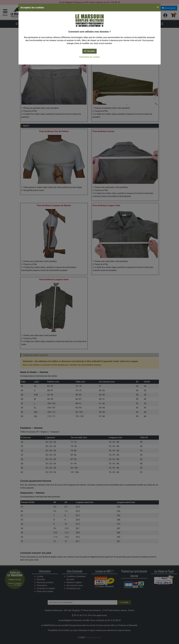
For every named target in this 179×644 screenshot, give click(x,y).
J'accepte (90, 51)
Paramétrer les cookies (89, 57)
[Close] (158, 7)
